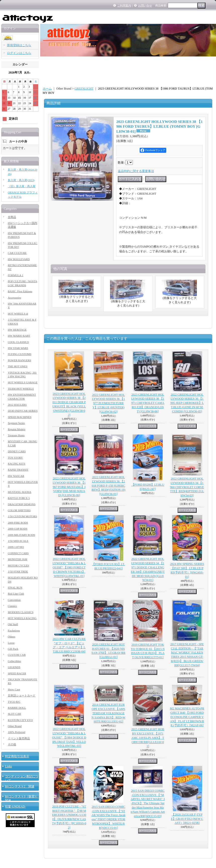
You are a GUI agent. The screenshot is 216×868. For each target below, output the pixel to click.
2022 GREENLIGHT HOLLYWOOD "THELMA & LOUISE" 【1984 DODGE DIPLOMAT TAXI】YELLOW (69, 737)
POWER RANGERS (19, 360)
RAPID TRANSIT (18, 470)
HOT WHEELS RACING (22, 618)
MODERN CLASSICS (21, 612)
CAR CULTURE (17, 253)
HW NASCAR (16, 476)
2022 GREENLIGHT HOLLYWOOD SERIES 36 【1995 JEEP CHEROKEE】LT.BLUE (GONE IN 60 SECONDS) (187, 403)
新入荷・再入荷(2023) (21, 180)
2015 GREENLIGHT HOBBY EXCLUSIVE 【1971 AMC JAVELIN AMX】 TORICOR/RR (148, 738)
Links (8, 766)
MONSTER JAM (17, 559)
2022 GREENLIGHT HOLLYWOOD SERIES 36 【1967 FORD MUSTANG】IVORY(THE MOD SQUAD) (69, 487)
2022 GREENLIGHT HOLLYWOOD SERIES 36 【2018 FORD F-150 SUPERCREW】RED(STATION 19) (108, 486)
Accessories (14, 298)
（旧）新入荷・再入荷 (22, 186)
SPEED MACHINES (20, 417)
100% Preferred (16, 732)
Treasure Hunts (16, 435)
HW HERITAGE (17, 330)
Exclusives (14, 630)
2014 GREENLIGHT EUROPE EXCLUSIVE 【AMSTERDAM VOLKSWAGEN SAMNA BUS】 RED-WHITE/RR (108, 713)
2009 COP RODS (18, 529)
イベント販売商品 (19, 738)
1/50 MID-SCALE (18, 541)
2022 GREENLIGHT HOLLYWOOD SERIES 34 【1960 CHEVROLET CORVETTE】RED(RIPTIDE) (187, 487)
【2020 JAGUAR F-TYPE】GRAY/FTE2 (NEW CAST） (187, 819)
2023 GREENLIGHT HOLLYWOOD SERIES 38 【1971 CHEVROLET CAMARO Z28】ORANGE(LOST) (148, 403)
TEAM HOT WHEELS (21, 389)
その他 (12, 744)
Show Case (14, 689)
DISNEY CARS (17, 451)
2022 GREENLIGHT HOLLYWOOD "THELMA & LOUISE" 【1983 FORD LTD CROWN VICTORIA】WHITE (69, 567)
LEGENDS (14, 667)
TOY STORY (15, 458)
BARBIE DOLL (17, 708)
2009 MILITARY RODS (21, 535)
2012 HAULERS (17, 405)
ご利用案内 (124, 6)
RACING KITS (16, 464)
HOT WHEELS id (18, 314)
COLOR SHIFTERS (19, 510)
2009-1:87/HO (16, 547)
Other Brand (15, 726)
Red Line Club (16, 594)
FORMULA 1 (15, 275)
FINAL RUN (15, 588)
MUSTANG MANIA (20, 492)
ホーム (47, 89)
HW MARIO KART (19, 336)
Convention (14, 600)
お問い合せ (145, 6)
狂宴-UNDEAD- (15, 807)
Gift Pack (13, 649)
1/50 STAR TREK (18, 571)
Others (11, 636)
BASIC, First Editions (20, 291)
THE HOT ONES (18, 366)
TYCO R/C (14, 702)
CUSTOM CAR (17, 655)
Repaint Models (17, 429)
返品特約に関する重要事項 (136, 171)
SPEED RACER (17, 673)
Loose (11, 643)
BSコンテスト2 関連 (20, 786)
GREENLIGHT (84, 89)
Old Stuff (13, 624)
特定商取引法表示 (17, 756)
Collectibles (14, 661)
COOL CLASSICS (18, 342)
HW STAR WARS (18, 348)
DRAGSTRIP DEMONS (22, 504)
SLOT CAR (14, 714)
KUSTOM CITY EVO (20, 720)
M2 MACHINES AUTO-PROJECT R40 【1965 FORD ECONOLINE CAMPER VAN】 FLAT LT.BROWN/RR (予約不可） (187, 717)
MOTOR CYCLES (18, 565)
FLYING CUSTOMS (20, 354)
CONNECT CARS (18, 553)
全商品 (12, 217)
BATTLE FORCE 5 (19, 498)
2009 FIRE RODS (18, 523)
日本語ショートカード (22, 695)
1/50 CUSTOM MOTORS (22, 516)
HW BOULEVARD (19, 259)
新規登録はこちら (19, 45)
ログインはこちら (19, 53)
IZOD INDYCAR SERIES (23, 411)
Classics (12, 606)
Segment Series (16, 423)
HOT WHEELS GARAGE (23, 382)
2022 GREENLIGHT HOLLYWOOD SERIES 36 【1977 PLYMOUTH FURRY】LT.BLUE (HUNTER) (108, 403)
